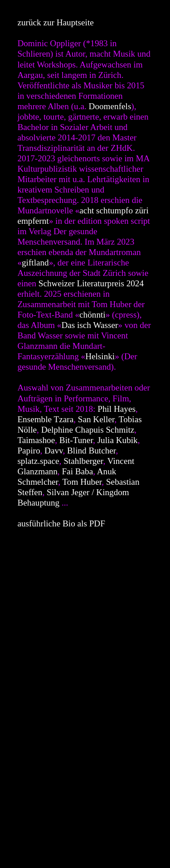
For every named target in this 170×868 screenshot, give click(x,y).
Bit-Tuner (76, 440)
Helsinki (100, 356)
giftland (35, 263)
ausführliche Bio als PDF (61, 523)
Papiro (29, 451)
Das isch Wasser (90, 325)
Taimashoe (36, 440)
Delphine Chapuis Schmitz (88, 430)
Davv (53, 451)
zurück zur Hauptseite (55, 22)
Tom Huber (82, 482)
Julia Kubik (118, 440)
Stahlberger (83, 461)
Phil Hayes (117, 409)
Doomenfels (110, 106)
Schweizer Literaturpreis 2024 (91, 283)
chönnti (92, 315)
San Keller (96, 419)
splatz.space (38, 461)
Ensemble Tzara (45, 419)
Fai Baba (77, 471)
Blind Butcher (91, 451)
